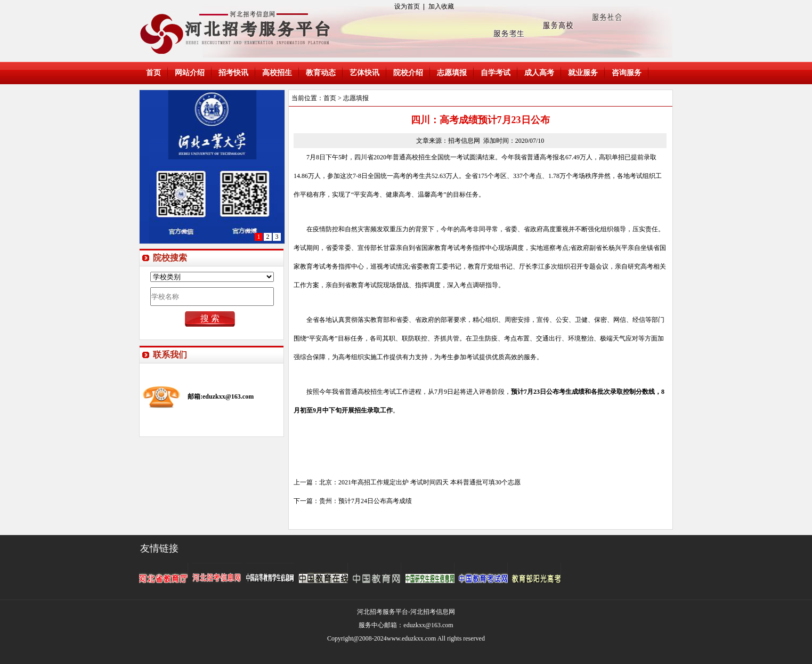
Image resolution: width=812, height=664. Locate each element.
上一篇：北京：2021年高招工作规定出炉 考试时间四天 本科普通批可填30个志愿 (407, 482)
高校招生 (277, 73)
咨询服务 (627, 73)
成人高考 (539, 73)
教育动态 (321, 73)
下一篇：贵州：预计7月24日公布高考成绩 (353, 501)
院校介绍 (408, 73)
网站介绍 (190, 73)
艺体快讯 (364, 73)
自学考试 (496, 73)
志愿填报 (452, 73)
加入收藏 (441, 6)
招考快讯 (233, 73)
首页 (153, 73)
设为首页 (407, 6)
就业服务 (583, 73)
